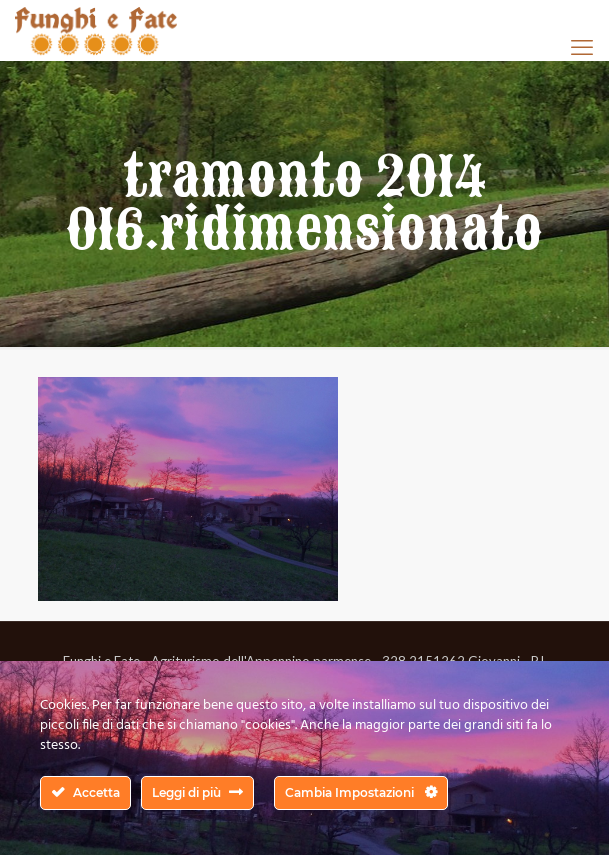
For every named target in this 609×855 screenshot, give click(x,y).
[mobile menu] (582, 47)
